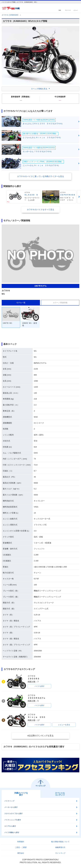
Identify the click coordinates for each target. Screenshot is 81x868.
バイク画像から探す (12, 832)
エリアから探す (10, 826)
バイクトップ (9, 801)
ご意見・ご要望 (21, 847)
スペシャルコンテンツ (60, 794)
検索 (60, 10)
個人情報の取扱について (60, 842)
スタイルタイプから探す (14, 814)
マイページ (68, 10)
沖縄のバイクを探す (21, 794)
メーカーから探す (11, 807)
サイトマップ (60, 853)
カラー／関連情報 (60, 303)
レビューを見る (64, 725)
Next (79, 197)
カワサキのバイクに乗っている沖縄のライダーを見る (40, 176)
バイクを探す (40, 686)
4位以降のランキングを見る (40, 736)
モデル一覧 (21, 303)
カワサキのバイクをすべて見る (40, 210)
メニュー (76, 10)
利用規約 (21, 842)
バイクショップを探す (13, 820)
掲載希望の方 (60, 847)
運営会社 (21, 853)
